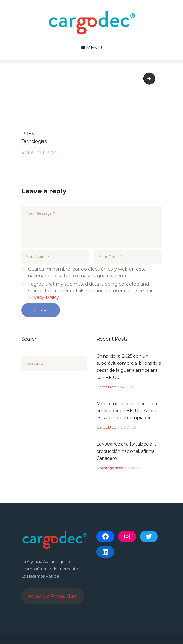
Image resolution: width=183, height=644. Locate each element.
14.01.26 (128, 387)
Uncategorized (110, 468)
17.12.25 (134, 468)
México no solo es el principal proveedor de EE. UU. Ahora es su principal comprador (127, 411)
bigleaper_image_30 (152, 79)
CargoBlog (107, 387)
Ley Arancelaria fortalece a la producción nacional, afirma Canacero (127, 451)
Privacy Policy (44, 297)
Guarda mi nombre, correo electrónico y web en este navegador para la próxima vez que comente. (87, 272)
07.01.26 (128, 427)
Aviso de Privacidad (53, 596)
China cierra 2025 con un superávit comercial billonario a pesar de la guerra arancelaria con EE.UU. (129, 367)
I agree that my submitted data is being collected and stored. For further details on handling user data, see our (90, 291)
